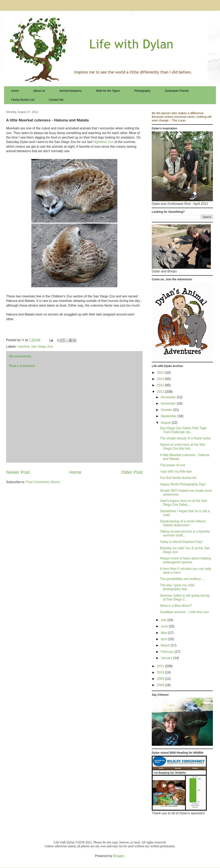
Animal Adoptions (70, 91)
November (169, 403)
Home (15, 91)
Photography (142, 91)
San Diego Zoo (42, 347)
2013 (161, 385)
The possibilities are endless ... (182, 579)
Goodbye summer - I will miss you (184, 612)
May (164, 633)
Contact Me (56, 100)
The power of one (173, 465)
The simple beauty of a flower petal (185, 438)
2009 (161, 679)
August (166, 423)
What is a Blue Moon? (176, 606)
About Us (39, 91)
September (169, 416)
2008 (161, 685)
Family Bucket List (23, 100)
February (168, 652)
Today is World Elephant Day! (181, 542)
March (166, 645)
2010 (161, 672)
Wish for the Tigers (108, 91)
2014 (161, 379)
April (164, 639)
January (167, 658)
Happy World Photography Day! (183, 484)
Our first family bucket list (178, 478)
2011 (161, 666)
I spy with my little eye (176, 471)
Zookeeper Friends (177, 91)
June (165, 626)
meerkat (23, 347)
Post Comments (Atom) (43, 482)
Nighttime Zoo (103, 142)
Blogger (119, 856)
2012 (161, 392)
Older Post (132, 472)
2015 (161, 373)
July (164, 620)
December (169, 397)
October (167, 410)
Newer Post (18, 472)
